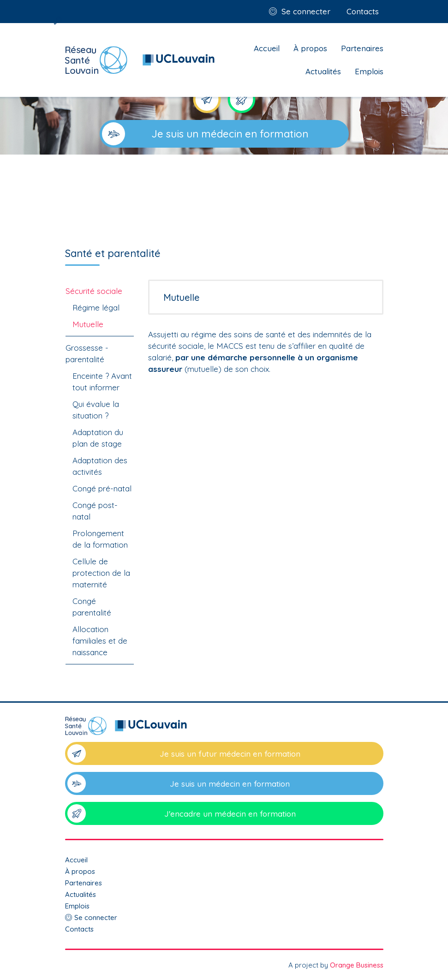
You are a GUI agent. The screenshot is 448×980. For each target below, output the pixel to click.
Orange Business (357, 965)
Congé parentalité (92, 607)
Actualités (323, 71)
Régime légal (96, 308)
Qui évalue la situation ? (96, 410)
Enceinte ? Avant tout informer (102, 382)
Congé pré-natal (102, 488)
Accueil (267, 48)
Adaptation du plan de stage (98, 438)
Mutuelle (88, 324)
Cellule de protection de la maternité (101, 573)
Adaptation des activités (100, 466)
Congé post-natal (95, 511)
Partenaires (362, 48)
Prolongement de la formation (100, 539)
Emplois (369, 71)
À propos (310, 48)
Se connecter (306, 11)
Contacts (363, 11)
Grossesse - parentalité (87, 353)
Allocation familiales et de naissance (100, 641)
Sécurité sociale (94, 291)
